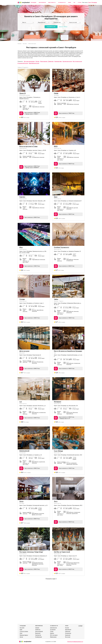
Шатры (37, 61)
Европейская (68, 630)
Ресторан (22, 628)
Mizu (21, 247)
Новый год (38, 630)
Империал (58, 402)
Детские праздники (29, 61)
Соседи (22, 299)
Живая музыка (53, 637)
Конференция (39, 637)
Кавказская (68, 631)
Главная (19, 44)
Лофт (21, 633)
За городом (53, 630)
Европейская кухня (34, 63)
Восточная (68, 637)
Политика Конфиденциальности (75, 642)
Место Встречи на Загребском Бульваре (68, 351)
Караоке (52, 633)
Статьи (80, 3)
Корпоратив (38, 635)
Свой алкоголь (53, 628)
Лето (56, 501)
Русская (67, 628)
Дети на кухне (24, 351)
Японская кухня (32, 44)
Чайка (56, 299)
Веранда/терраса (24, 635)
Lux (21, 402)
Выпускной (38, 633)
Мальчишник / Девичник (47, 61)
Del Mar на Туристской (62, 552)
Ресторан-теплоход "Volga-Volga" (31, 552)
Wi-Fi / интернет (54, 635)
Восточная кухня (77, 61)
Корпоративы (58, 61)
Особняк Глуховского (61, 247)
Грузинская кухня (67, 61)
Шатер (21, 637)
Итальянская (68, 633)
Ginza (21, 501)
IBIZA (56, 146)
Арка (56, 197)
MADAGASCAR (24, 451)
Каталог (25, 44)
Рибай (56, 93)
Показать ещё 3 (51, 579)
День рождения (39, 631)
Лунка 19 (23, 93)
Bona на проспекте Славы (28, 146)
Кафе (21, 630)
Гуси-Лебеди (58, 451)
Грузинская (68, 635)
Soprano (22, 197)
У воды (52, 631)
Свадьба (37, 628)
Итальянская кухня (23, 63)
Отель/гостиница (24, 631)
